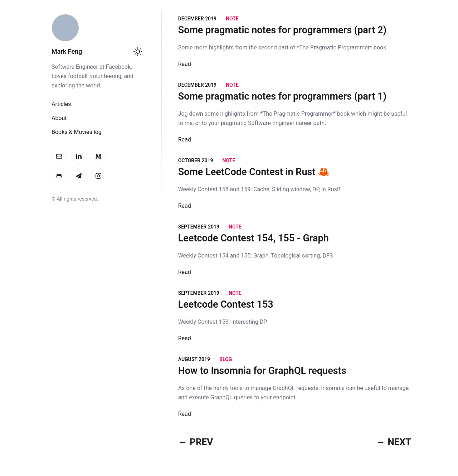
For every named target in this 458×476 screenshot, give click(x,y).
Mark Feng (67, 51)
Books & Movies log (77, 132)
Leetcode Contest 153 (226, 304)
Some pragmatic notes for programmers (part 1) (282, 96)
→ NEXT (394, 442)
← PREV (196, 442)
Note (232, 19)
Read (185, 64)
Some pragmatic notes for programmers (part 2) (282, 30)
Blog (226, 359)
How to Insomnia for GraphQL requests (262, 371)
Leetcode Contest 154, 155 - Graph (254, 238)
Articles (61, 104)
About (59, 118)
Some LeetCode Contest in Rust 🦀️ (254, 172)
